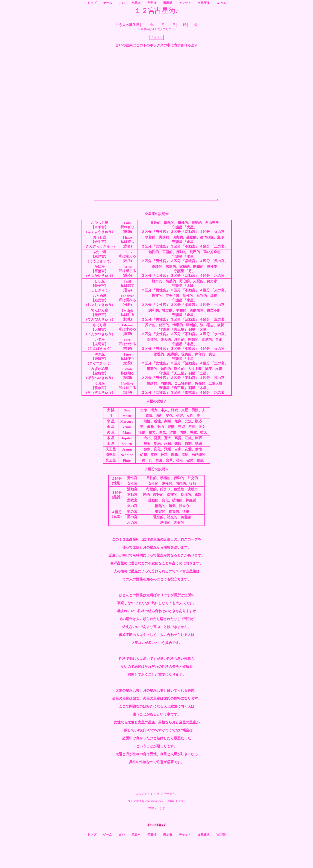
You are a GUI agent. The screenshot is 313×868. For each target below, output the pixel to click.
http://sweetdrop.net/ (152, 831)
